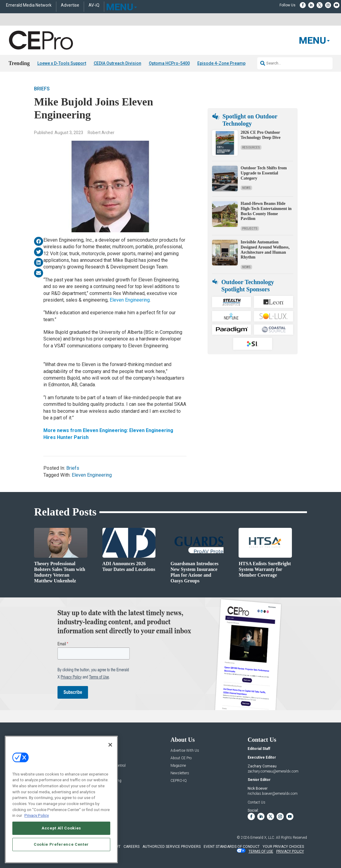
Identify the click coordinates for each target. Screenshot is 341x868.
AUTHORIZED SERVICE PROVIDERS (172, 847)
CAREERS (131, 847)
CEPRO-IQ (179, 781)
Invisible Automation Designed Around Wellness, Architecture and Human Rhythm (265, 250)
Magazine (178, 766)
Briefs (42, 89)
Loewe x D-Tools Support (62, 63)
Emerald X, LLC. (263, 838)
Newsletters (180, 773)
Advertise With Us (185, 751)
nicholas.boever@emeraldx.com (273, 794)
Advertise (70, 5)
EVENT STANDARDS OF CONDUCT (232, 847)
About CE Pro (181, 758)
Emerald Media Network (29, 5)
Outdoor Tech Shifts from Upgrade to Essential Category (264, 173)
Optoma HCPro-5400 (169, 63)
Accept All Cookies (61, 828)
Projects (250, 229)
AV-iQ (94, 5)
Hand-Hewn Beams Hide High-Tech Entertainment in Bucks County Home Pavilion (266, 211)
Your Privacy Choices (283, 847)
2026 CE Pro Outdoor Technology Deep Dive (261, 135)
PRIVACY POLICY (290, 851)
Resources (251, 147)
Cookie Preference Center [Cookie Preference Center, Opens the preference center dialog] (61, 844)
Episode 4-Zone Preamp (221, 63)
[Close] (110, 745)
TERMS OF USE (261, 851)
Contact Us (257, 802)
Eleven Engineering (130, 300)
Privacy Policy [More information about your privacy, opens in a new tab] (37, 815)
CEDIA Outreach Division (117, 63)
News (246, 188)
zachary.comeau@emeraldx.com (273, 771)
